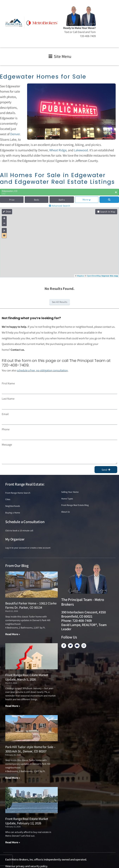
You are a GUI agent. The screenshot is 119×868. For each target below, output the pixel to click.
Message (7, 445)
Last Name (8, 399)
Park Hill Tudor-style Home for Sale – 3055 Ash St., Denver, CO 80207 (30, 749)
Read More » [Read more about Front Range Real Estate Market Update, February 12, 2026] (13, 842)
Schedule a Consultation (25, 522)
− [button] (4, 224)
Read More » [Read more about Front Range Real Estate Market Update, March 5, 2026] (13, 706)
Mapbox (81, 276)
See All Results (60, 302)
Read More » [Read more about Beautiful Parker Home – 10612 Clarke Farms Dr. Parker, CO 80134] (13, 634)
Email (5, 414)
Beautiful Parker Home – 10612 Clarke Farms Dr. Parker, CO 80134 (31, 605)
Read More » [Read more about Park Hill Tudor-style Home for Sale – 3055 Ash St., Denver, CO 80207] (13, 778)
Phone (6, 429)
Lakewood (81, 150)
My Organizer (15, 539)
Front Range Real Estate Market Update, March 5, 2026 (27, 677)
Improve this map (110, 276)
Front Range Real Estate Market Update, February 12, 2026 (27, 821)
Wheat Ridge (58, 150)
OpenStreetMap (94, 276)
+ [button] (4, 219)
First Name (8, 383)
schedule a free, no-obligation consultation (42, 370)
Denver (15, 134)
